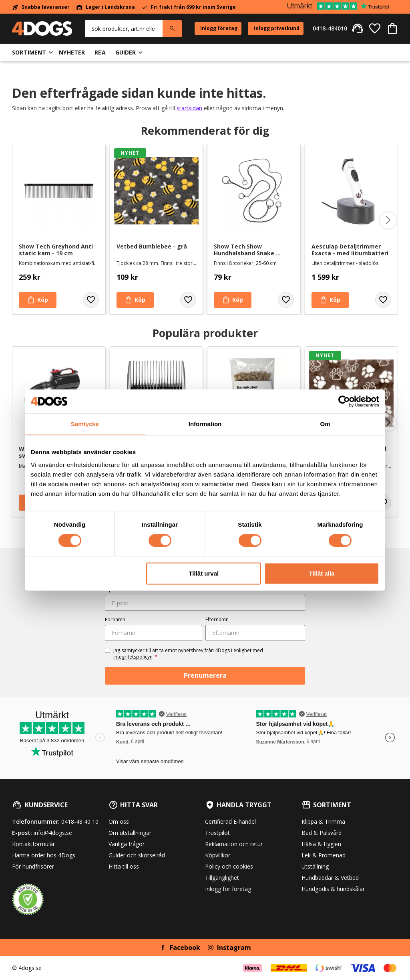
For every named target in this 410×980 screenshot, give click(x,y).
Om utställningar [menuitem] (130, 833)
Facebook (185, 948)
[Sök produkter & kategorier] (124, 29)
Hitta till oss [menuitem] (124, 866)
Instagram (234, 948)
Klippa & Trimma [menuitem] (323, 821)
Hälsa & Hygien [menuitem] (321, 844)
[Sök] (172, 29)
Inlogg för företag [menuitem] (228, 889)
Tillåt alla (322, 573)
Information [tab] (205, 424)
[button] (375, 28)
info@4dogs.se (53, 833)
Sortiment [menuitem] (29, 52)
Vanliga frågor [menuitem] (127, 844)
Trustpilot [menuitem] (217, 833)
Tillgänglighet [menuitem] (222, 878)
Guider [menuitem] (126, 52)
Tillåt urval (204, 573)
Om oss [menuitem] (119, 821)
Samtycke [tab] (85, 424)
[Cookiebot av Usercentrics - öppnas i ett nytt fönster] (344, 401)
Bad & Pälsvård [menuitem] (322, 833)
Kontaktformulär (33, 844)
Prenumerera (205, 675)
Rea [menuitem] (100, 52)
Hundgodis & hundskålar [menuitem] (333, 889)
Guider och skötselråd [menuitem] (137, 855)
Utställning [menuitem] (315, 866)
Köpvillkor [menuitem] (218, 855)
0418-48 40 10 (80, 821)
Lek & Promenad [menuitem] (324, 855)
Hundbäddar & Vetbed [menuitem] (330, 878)
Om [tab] (325, 424)
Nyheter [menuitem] (72, 52)
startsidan (189, 108)
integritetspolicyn (133, 657)
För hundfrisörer (33, 866)
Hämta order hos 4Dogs (44, 855)
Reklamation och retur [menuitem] (234, 844)
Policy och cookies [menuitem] (229, 866)
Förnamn (115, 619)
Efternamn (217, 619)
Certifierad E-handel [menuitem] (230, 821)
